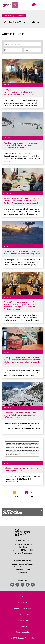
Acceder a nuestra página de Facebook (28, 585)
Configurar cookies (23, 632)
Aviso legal (22, 603)
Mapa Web (23, 626)
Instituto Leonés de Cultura (23, 564)
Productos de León (22, 570)
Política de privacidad (23, 608)
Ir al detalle (22, 71)
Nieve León (22, 572)
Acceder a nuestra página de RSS (17, 585)
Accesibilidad (23, 620)
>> (31, 493)
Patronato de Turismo (22, 567)
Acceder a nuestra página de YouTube (12, 585)
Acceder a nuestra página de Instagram (33, 585)
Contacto (22, 597)
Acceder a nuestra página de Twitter (22, 585)
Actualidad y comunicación (15, 16)
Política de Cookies (22, 614)
